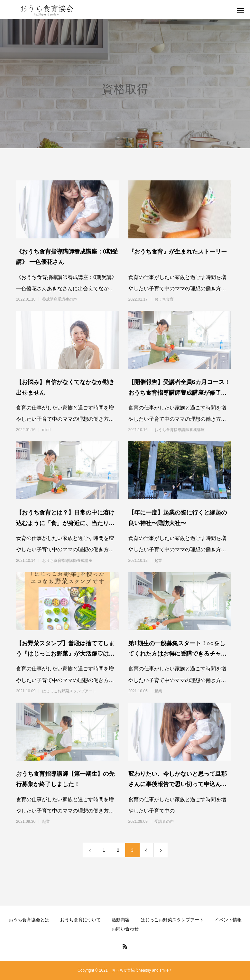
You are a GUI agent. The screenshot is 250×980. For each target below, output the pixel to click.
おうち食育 (164, 299)
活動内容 (121, 920)
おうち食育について (80, 920)
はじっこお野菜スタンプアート (69, 691)
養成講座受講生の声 (60, 299)
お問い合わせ (125, 929)
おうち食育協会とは (29, 920)
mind (46, 430)
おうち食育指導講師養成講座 (180, 430)
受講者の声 (164, 821)
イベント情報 (228, 920)
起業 (158, 561)
